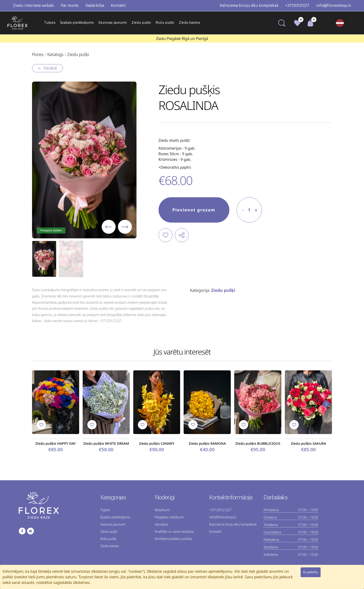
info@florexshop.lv (334, 6)
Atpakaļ (47, 68)
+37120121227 (297, 6)
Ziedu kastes (189, 23)
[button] (342, 23)
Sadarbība (95, 6)
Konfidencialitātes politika (174, 539)
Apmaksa (162, 524)
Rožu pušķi (165, 23)
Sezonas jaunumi (113, 23)
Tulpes (50, 23)
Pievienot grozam (194, 210)
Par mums (70, 6)
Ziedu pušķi (141, 23)
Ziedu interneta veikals (33, 6)
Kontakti (118, 6)
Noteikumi (162, 510)
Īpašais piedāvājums (77, 23)
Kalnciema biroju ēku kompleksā (249, 6)
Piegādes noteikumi (169, 517)
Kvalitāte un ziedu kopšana (174, 531)
